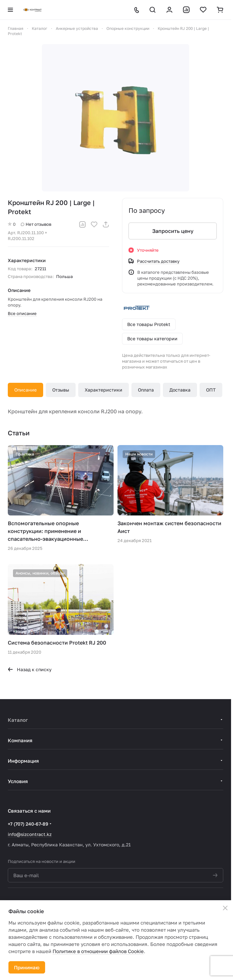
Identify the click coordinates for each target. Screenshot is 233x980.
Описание (25, 390)
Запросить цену (173, 231)
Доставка (180, 390)
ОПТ (211, 390)
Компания (20, 740)
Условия (18, 781)
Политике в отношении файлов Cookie (98, 951)
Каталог (18, 720)
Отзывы (61, 390)
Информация (23, 761)
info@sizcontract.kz (30, 834)
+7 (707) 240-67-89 (28, 824)
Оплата (146, 390)
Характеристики (104, 390)
